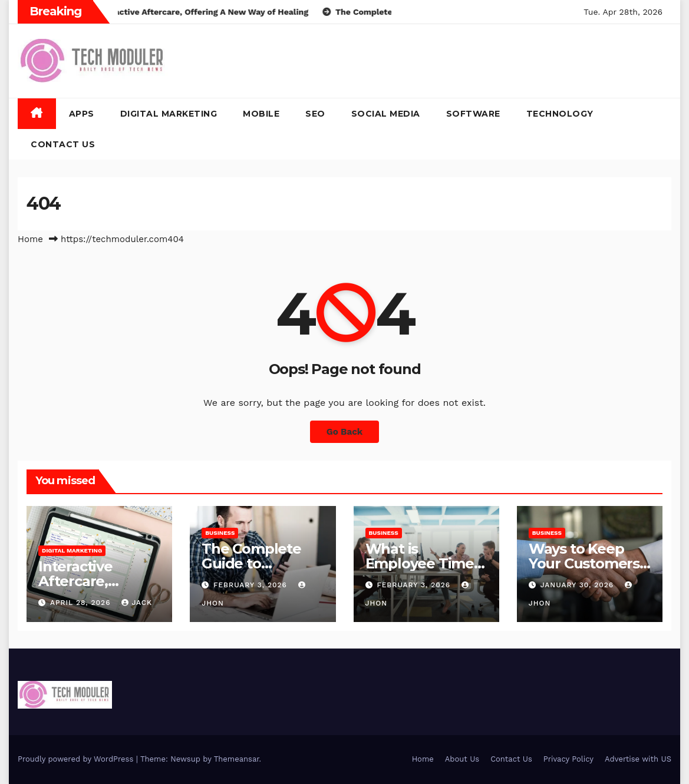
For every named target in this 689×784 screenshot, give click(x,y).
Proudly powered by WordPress (77, 759)
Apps (82, 114)
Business (220, 533)
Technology (560, 114)
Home (30, 239)
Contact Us (63, 144)
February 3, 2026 (252, 585)
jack (137, 603)
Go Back (345, 432)
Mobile (261, 114)
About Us (462, 759)
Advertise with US (638, 759)
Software (473, 114)
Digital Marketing (169, 114)
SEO (315, 114)
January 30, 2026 (578, 585)
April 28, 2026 (82, 603)
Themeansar (237, 759)
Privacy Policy (568, 759)
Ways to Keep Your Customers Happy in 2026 (584, 563)
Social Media (386, 114)
